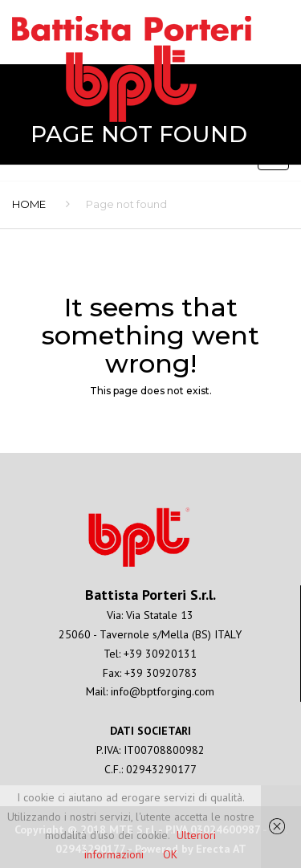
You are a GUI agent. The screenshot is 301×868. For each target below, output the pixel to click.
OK (170, 854)
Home (29, 204)
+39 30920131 (160, 654)
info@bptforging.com (163, 691)
